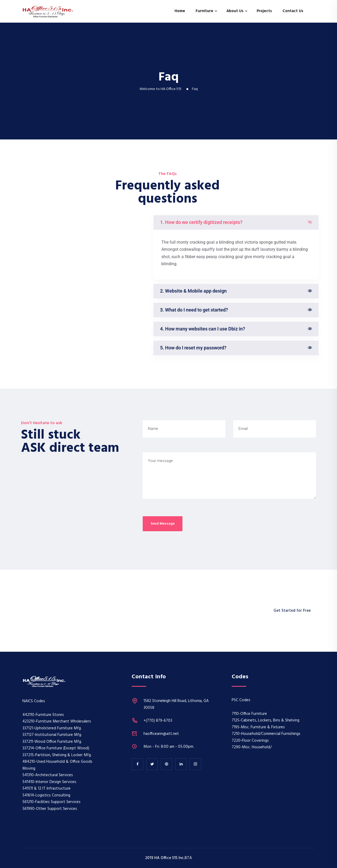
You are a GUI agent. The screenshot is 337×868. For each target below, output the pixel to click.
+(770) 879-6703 (158, 721)
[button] (236, 222)
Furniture (204, 11)
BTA (188, 858)
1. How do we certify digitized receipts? (201, 222)
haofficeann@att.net (161, 734)
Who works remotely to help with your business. (105, 611)
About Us (235, 11)
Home (180, 11)
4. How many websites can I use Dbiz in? (203, 329)
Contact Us (293, 11)
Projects (264, 11)
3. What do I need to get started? (194, 310)
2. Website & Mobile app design (193, 291)
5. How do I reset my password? (193, 348)
